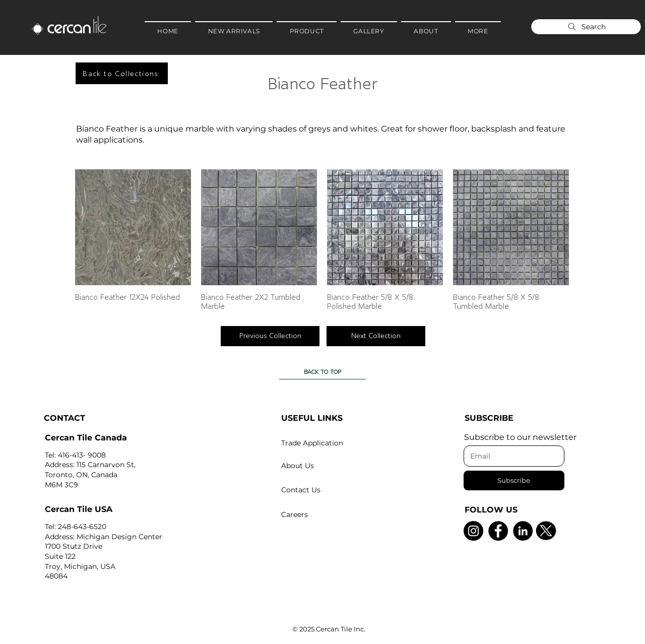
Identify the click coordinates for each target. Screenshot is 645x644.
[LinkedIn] (523, 531)
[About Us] (330, 466)
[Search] (586, 27)
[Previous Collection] (270, 336)
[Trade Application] (330, 443)
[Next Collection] (376, 336)
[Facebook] (498, 531)
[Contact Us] (330, 490)
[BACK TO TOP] (322, 372)
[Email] (511, 456)
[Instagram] (473, 531)
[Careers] (330, 514)
